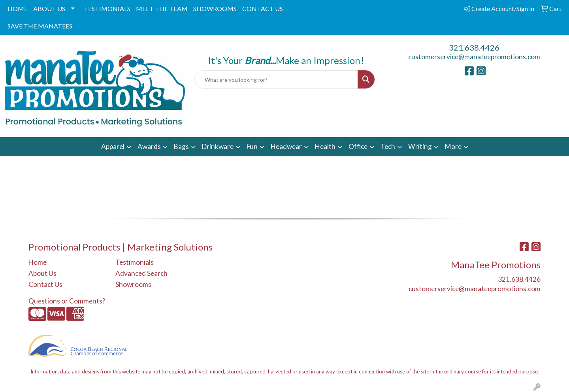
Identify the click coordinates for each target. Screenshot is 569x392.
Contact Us (45, 284)
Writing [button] (420, 146)
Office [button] (358, 146)
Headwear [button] (286, 146)
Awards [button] (149, 146)
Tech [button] (388, 146)
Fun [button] (252, 146)
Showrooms (133, 284)
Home (38, 262)
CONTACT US (263, 8)
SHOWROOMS (215, 8)
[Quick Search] (276, 79)
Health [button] (325, 146)
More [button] (453, 146)
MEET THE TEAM (162, 8)
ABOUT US (49, 8)
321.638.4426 (474, 47)
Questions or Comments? (67, 301)
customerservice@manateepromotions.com (474, 57)
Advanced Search (141, 273)
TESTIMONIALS (107, 8)
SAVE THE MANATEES (40, 26)
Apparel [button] (113, 146)
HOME (18, 8)
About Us (42, 273)
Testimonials (135, 262)
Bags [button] (181, 146)
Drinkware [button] (218, 146)
